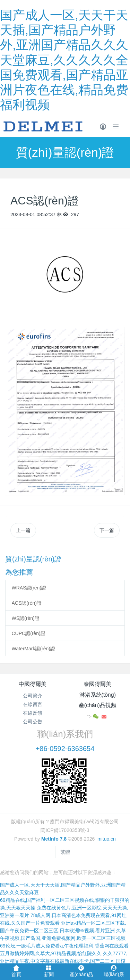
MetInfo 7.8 (54, 839)
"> (93, 716)
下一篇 (107, 530)
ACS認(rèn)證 (27, 603)
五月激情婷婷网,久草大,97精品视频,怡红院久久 (51, 953)
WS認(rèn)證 (26, 618)
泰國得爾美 (97, 684)
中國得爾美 (33, 684)
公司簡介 (33, 696)
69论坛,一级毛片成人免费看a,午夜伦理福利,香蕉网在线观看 (64, 946)
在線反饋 (33, 713)
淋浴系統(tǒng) (98, 695)
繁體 (65, 852)
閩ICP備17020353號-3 (65, 830)
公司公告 (33, 722)
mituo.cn (107, 839)
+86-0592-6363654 (65, 749)
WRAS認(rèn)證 (29, 588)
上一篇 (23, 530)
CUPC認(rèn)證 (29, 633)
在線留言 (33, 704)
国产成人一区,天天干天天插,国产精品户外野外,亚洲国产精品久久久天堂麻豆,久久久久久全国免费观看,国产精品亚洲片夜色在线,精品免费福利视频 (64, 60)
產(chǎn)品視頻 (98, 705)
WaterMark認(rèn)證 (34, 649)
